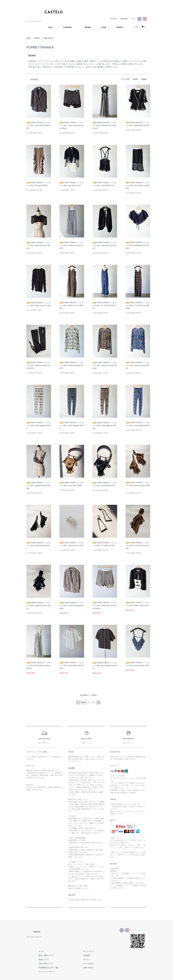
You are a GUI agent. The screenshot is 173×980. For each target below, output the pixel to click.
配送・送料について (45, 955)
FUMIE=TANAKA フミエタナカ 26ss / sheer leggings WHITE (39, 425)
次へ (98, 702)
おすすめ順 (125, 79)
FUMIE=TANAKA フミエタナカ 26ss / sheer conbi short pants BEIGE (105, 605)
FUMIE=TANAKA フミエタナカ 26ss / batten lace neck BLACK (38, 245)
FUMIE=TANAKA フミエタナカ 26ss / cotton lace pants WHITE (71, 245)
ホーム (40, 951)
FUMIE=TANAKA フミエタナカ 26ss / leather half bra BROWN (39, 486)
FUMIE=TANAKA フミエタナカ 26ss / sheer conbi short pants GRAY (71, 125)
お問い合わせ (84, 967)
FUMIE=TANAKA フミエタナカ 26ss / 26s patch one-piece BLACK (104, 125)
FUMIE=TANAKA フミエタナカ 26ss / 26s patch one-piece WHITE (38, 665)
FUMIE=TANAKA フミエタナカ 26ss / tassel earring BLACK (38, 546)
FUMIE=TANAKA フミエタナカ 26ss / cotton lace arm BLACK (104, 245)
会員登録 (82, 955)
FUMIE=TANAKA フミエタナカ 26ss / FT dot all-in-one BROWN (137, 305)
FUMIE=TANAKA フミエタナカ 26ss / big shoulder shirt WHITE (71, 665)
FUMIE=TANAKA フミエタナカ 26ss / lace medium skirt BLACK (138, 185)
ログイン (82, 959)
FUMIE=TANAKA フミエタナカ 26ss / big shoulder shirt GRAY (105, 666)
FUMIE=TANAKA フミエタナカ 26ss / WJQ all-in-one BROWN (71, 305)
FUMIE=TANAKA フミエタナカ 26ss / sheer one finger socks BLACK (38, 365)
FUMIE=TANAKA (50, 38)
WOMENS (37, 38)
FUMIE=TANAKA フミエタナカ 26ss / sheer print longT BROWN (105, 365)
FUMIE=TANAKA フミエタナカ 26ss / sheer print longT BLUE (137, 365)
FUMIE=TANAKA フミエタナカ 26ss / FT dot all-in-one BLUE (104, 305)
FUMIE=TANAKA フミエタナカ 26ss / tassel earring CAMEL (138, 485)
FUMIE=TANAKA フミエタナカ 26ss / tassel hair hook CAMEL (137, 546)
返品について (42, 959)
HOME (29, 38)
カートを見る (84, 963)
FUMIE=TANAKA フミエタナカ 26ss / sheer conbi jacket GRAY (39, 125)
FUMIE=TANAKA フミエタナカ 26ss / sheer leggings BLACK (72, 425)
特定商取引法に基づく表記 (47, 967)
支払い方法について (45, 963)
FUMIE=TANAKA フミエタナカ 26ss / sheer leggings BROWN (104, 426)
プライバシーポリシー (46, 971)
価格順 (135, 79)
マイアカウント (85, 951)
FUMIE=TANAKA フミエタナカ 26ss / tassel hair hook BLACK (39, 606)
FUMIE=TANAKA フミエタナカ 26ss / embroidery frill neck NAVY (137, 245)
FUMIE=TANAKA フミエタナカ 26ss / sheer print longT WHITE (71, 365)
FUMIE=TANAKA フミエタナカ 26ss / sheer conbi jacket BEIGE (71, 606)
